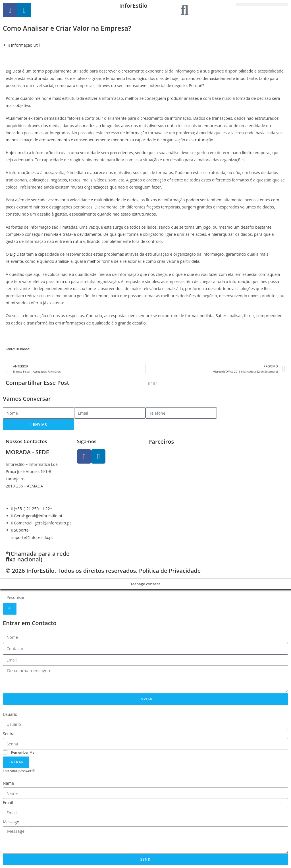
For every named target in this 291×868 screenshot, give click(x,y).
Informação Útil (25, 45)
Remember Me (19, 752)
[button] (262, 4)
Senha (9, 734)
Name (8, 783)
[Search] (10, 609)
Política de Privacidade (170, 571)
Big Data (13, 71)
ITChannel (23, 349)
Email (8, 802)
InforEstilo (133, 6)
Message (11, 822)
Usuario (10, 714)
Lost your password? (19, 771)
